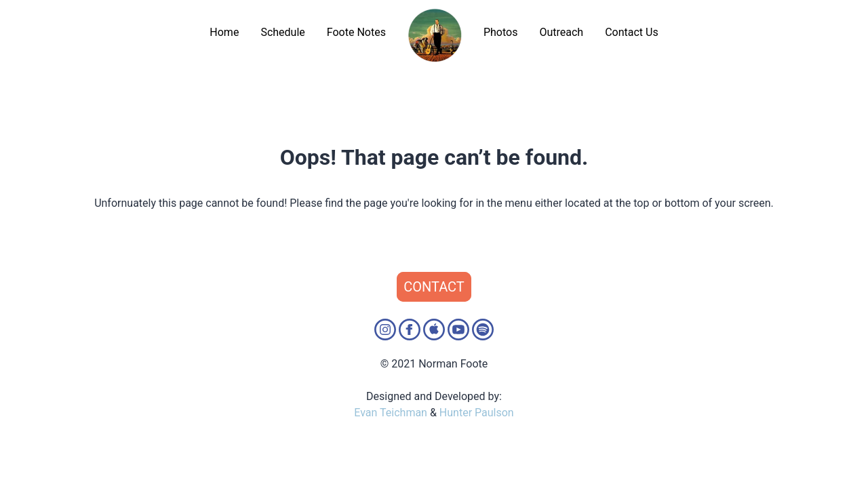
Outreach (561, 32)
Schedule (282, 32)
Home (224, 32)
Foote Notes (356, 32)
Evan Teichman (391, 413)
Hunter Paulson (477, 413)
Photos (501, 32)
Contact (434, 287)
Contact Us (632, 32)
